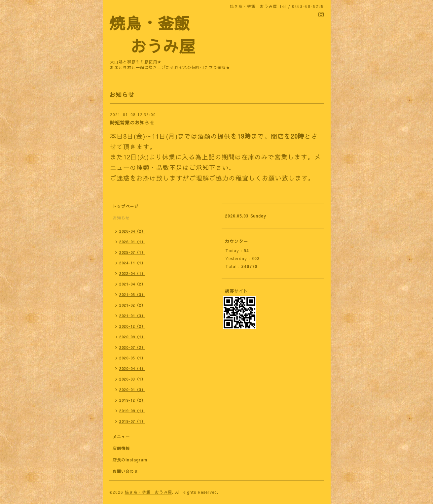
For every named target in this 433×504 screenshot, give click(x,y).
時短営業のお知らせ (132, 122)
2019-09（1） (132, 411)
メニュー (121, 437)
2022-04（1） (132, 273)
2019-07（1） (132, 421)
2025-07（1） (132, 252)
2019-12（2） (132, 400)
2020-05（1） (132, 358)
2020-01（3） (132, 390)
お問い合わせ (126, 471)
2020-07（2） (132, 347)
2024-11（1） (132, 263)
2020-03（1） (132, 379)
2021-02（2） (132, 305)
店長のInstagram (130, 460)
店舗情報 (121, 448)
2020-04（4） (132, 369)
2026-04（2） (132, 231)
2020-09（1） (132, 337)
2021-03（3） (132, 295)
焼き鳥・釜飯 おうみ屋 (148, 492)
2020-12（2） (132, 326)
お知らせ (121, 218)
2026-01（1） (132, 242)
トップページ (126, 206)
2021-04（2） (132, 284)
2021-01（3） (132, 316)
